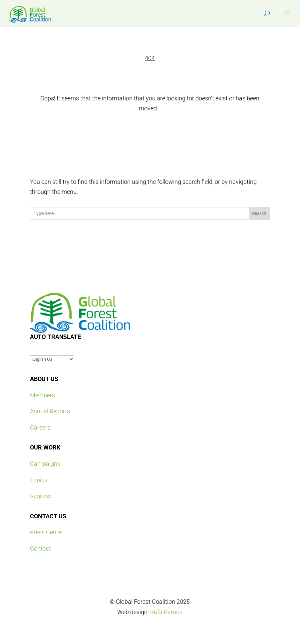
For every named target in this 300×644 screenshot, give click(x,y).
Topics (39, 480)
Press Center (47, 532)
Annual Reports (50, 411)
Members (42, 395)
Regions (40, 496)
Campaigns (45, 464)
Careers (40, 427)
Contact (40, 548)
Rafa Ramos (166, 612)
